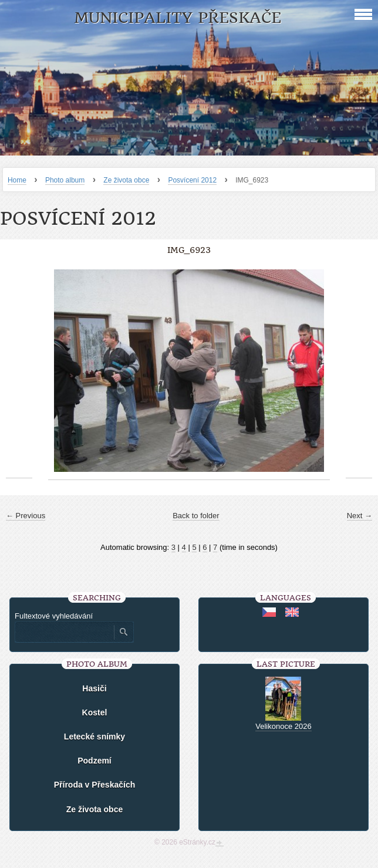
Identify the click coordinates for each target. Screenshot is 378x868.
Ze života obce (126, 180)
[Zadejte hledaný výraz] (64, 632)
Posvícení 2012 (192, 180)
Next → (360, 516)
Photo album (65, 180)
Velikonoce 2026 (283, 726)
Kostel (95, 712)
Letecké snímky (95, 737)
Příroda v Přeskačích (95, 785)
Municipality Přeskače (178, 18)
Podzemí (95, 761)
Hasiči (94, 688)
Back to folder (196, 516)
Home (17, 180)
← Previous (26, 516)
